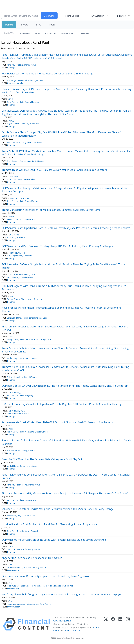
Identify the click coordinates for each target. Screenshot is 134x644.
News (37, 33)
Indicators (122, 16)
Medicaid (38, 142)
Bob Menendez (32, 500)
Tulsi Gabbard (23, 531)
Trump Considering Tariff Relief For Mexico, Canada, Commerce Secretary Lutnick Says (51, 210)
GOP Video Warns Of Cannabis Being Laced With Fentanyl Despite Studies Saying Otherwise (54, 540)
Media (10, 358)
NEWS (11, 121)
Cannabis (28, 256)
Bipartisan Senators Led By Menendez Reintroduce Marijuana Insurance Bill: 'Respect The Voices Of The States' (65, 493)
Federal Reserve (32, 102)
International (67, 33)
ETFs (38, 25)
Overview (25, 33)
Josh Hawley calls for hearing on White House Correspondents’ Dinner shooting (47, 74)
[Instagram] (128, 624)
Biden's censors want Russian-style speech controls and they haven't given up (46, 576)
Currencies (51, 33)
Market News (30, 65)
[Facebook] (113, 624)
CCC (11, 235)
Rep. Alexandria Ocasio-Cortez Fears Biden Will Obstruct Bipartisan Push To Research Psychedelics (57, 422)
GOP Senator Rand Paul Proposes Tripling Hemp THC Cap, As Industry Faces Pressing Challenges (57, 246)
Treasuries (84, 33)
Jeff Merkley (12, 516)
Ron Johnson (27, 142)
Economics (18, 219)
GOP (11, 177)
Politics (20, 65)
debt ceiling (22, 485)
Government (26, 161)
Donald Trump (32, 201)
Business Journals (15, 83)
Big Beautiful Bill (14, 124)
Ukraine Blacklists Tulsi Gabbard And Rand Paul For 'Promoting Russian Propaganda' (49, 524)
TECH (33, 275)
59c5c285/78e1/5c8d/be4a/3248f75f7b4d (51, 586)
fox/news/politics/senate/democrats (23, 604)
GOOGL (20, 275)
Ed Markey (23, 451)
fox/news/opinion (15, 567)
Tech (9, 277)
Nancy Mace (12, 432)
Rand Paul (11, 65)
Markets (9, 25)
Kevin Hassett (38, 161)
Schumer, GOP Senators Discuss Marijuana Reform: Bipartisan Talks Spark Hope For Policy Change (58, 509)
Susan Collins (29, 179)
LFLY (11, 546)
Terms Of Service (72, 630)
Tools (52, 25)
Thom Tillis (12, 179)
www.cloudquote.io (62, 621)
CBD (11, 393)
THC (23, 253)
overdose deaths (14, 549)
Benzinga (11, 68)
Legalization (24, 516)
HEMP (11, 253)
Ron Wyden (12, 451)
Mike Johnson (13, 339)
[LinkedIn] (120, 624)
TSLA (11, 99)
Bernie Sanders (13, 142)
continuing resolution (38, 318)
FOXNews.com (14, 570)
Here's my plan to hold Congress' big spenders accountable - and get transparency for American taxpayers (62, 594)
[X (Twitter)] (106, 624)
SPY (17, 198)
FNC (11, 565)
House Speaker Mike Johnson (39, 339)
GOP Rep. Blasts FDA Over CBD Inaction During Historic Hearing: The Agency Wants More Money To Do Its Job (65, 386)
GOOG (12, 275)
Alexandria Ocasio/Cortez (36, 432)
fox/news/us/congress (33, 567)
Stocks (25, 25)
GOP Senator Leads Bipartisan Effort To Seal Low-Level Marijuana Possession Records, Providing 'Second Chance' (66, 228)
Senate (25, 124)
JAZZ (23, 393)
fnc (45, 567)
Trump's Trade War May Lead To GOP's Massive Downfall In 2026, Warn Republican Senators (54, 170)
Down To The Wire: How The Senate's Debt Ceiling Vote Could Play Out (42, 459)
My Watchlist (98, 16)
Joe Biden (33, 466)
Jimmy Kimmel (21, 80)
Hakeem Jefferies (35, 80)
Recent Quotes (71, 16)
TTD (27, 198)
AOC (11, 429)
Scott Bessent (13, 161)
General (34, 531)
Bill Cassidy (28, 549)
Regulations (17, 256)
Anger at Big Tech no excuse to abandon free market (32, 558)
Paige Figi (29, 395)
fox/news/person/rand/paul (19, 586)
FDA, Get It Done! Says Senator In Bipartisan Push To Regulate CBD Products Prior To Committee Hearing (62, 404)
